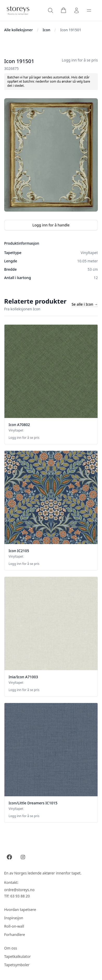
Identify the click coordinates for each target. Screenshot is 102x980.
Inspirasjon (14, 918)
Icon (46, 30)
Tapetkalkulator (17, 956)
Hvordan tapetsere (20, 910)
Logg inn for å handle (51, 225)
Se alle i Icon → (85, 304)
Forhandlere (15, 935)
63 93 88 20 (20, 896)
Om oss (11, 948)
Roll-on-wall (14, 926)
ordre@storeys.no (19, 890)
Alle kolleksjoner (18, 30)
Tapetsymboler (17, 965)
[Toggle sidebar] (89, 10)
